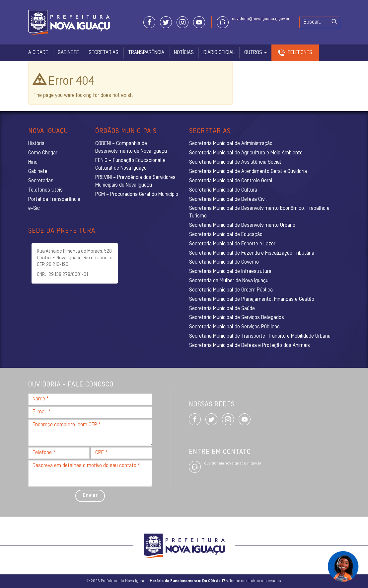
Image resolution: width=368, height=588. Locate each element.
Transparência (146, 53)
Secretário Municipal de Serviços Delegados (237, 318)
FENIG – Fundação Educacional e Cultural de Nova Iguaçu (130, 165)
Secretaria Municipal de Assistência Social (235, 162)
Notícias (184, 53)
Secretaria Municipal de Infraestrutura (230, 272)
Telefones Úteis (45, 190)
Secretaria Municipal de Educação (226, 235)
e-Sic (34, 209)
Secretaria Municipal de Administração (231, 144)
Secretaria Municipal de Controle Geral (231, 181)
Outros (256, 53)
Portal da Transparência (54, 200)
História (36, 144)
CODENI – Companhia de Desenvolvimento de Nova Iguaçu (131, 148)
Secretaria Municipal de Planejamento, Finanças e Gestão (252, 299)
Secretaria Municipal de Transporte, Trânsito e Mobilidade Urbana (260, 336)
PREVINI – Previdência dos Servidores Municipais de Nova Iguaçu (135, 181)
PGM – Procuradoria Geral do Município (137, 195)
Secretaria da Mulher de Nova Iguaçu (229, 281)
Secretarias (104, 53)
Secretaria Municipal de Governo (224, 262)
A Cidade (38, 53)
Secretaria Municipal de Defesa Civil (228, 200)
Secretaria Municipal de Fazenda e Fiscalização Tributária (252, 253)
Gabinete (68, 53)
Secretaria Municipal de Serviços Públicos (234, 327)
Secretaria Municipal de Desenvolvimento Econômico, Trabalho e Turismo (259, 212)
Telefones (300, 53)
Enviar (90, 496)
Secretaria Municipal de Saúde (222, 309)
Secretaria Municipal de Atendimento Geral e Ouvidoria (248, 172)
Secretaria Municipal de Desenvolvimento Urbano (242, 225)
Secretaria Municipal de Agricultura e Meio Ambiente (246, 153)
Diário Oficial (219, 53)
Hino (33, 162)
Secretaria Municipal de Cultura (223, 190)
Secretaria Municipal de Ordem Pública (231, 290)
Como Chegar (43, 153)
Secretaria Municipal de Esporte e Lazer (232, 244)
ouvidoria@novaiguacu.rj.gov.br (261, 19)
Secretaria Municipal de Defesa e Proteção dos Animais (250, 346)
